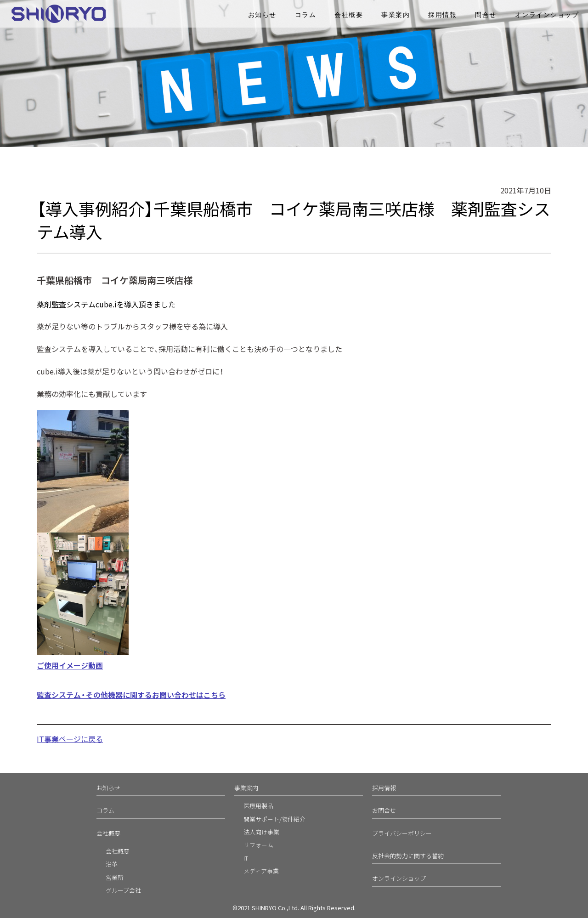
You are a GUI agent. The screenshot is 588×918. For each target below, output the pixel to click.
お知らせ (262, 15)
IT (246, 858)
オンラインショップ (547, 15)
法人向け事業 (261, 832)
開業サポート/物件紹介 (274, 819)
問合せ (486, 15)
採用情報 (442, 15)
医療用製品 (258, 806)
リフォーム (258, 845)
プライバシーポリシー (402, 833)
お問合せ (384, 810)
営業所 (115, 877)
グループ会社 (123, 890)
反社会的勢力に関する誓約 (408, 856)
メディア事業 (261, 871)
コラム (306, 15)
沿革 (112, 864)
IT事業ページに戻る (70, 739)
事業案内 (396, 15)
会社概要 (349, 15)
